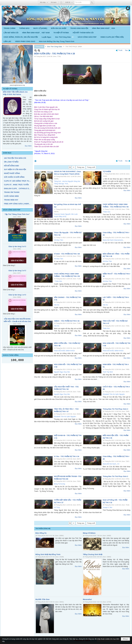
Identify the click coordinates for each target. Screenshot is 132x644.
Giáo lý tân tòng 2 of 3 (17, 271)
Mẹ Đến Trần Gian (42, 599)
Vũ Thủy (57, 507)
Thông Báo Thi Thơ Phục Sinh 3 (115, 409)
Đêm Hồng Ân (41, 533)
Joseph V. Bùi (107, 507)
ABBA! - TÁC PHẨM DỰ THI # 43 (67, 321)
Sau (126, 50)
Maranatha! (87, 599)
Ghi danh (54, 2)
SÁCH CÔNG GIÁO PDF (12, 210)
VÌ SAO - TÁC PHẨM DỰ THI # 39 (67, 254)
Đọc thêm (28, 146)
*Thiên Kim (107, 212)
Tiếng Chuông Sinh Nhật (93, 554)
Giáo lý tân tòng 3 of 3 (17, 246)
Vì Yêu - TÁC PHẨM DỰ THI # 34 (67, 456)
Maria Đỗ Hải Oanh (109, 464)
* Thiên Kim (58, 281)
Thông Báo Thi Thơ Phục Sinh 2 (115, 476)
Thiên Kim (106, 328)
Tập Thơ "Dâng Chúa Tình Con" (17, 214)
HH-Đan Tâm (59, 240)
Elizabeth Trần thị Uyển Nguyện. (114, 394)
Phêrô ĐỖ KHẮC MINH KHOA (64, 351)
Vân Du (57, 305)
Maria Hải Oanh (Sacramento (113, 240)
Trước (120, 50)
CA (118, 464)
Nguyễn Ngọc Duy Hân (62, 372)
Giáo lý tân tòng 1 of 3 (17, 295)
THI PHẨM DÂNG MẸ (43, 529)
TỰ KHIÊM (107, 171)
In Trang (35, 161)
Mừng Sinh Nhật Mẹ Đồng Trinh (48, 554)
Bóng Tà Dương (60, 484)
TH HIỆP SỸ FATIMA (10, 89)
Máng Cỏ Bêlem (89, 533)
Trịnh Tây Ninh (108, 372)
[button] (65, 37)
